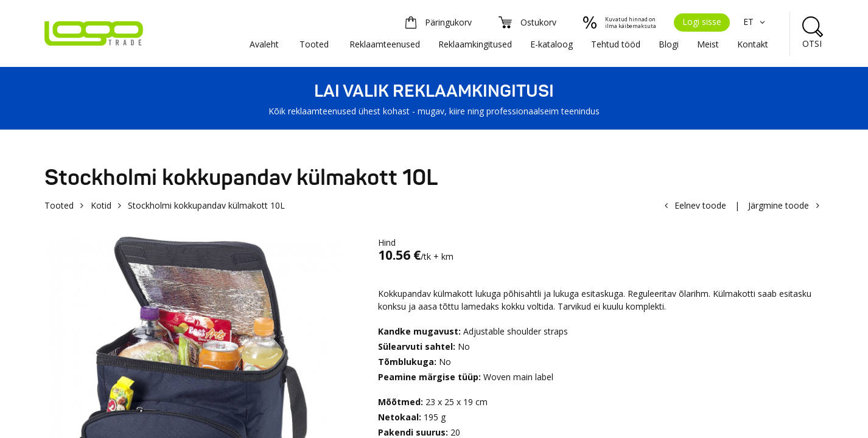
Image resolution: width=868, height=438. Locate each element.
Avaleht (264, 44)
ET (756, 22)
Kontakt (753, 44)
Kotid (101, 205)
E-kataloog (551, 44)
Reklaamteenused (385, 44)
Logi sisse (702, 22)
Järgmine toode (779, 205)
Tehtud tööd (616, 44)
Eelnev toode (700, 205)
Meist (708, 44)
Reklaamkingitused (475, 44)
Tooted (314, 44)
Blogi (669, 44)
